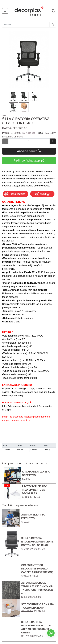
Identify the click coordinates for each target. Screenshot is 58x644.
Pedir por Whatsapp (29, 160)
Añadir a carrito (29, 151)
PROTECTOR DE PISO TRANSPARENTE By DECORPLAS (35, 490)
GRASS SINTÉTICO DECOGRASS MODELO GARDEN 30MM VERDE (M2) (37, 569)
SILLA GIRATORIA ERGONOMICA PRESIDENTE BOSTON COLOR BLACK (37, 542)
